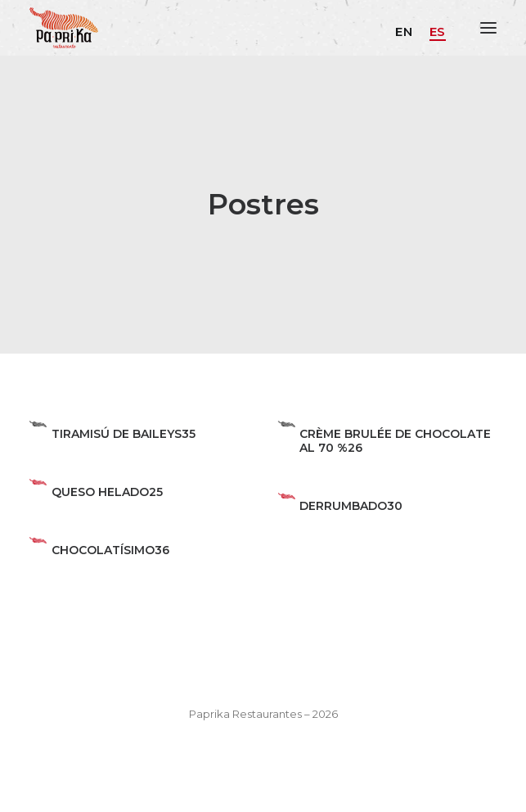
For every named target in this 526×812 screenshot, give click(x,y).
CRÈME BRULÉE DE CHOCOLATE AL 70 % (395, 441)
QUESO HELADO (100, 492)
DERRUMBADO (343, 506)
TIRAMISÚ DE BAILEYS (117, 434)
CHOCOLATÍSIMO (103, 550)
